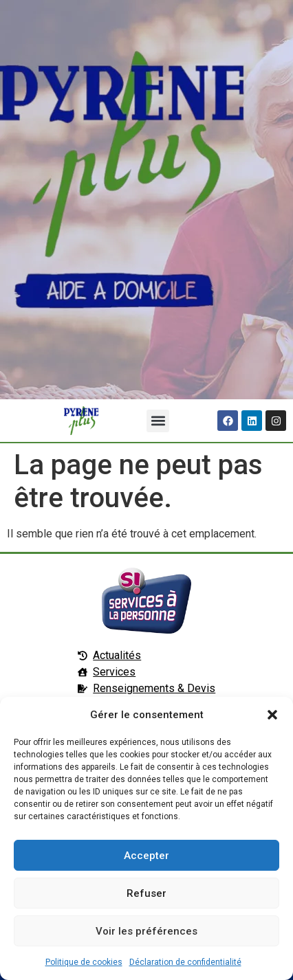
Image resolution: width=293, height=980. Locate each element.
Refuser (146, 893)
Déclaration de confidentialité (185, 962)
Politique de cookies (84, 962)
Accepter (146, 856)
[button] (272, 715)
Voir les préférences (146, 931)
